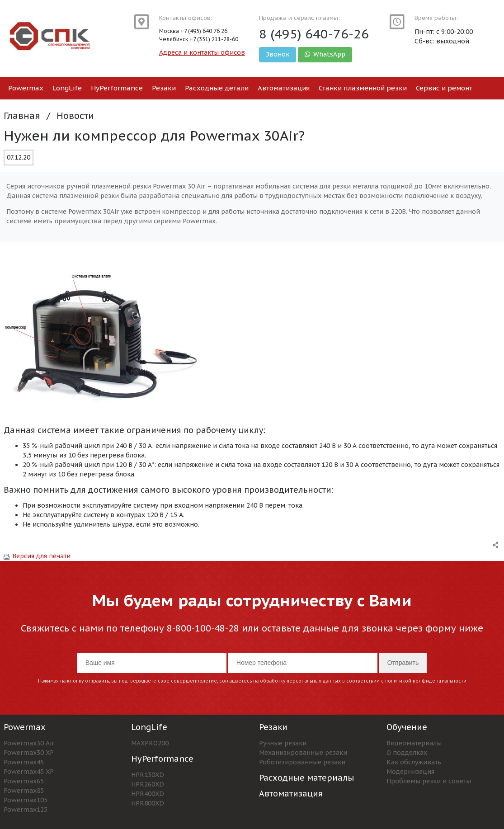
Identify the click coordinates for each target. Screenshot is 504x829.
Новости (75, 116)
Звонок (278, 54)
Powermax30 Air (29, 743)
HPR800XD (148, 803)
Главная (22, 116)
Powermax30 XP (29, 753)
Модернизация (410, 772)
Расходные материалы (306, 778)
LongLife (67, 88)
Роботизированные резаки (302, 762)
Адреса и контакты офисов (202, 52)
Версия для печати (37, 556)
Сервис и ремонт (444, 88)
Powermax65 (24, 781)
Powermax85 (24, 791)
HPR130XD (148, 775)
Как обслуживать (414, 762)
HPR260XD (148, 784)
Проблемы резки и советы (429, 781)
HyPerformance (117, 88)
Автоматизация (284, 88)
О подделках (407, 753)
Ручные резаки (283, 743)
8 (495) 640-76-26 (314, 34)
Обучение (407, 727)
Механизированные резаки (303, 753)
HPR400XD (148, 794)
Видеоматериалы (414, 743)
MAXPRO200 (150, 743)
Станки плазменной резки (363, 88)
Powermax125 (26, 810)
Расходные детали (217, 88)
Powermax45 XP (29, 772)
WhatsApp (325, 54)
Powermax (26, 88)
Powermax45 (24, 762)
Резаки (164, 88)
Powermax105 (26, 800)
